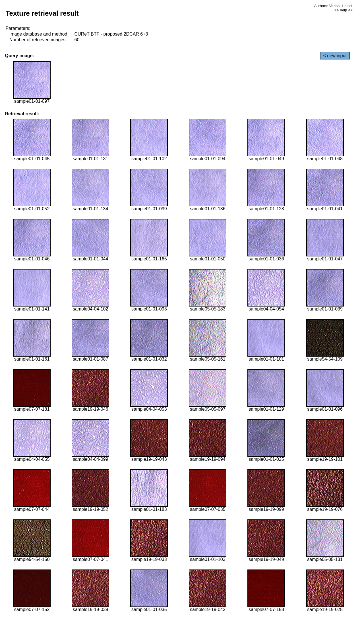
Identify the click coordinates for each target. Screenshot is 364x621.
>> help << (344, 10)
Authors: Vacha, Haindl (333, 6)
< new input (335, 56)
